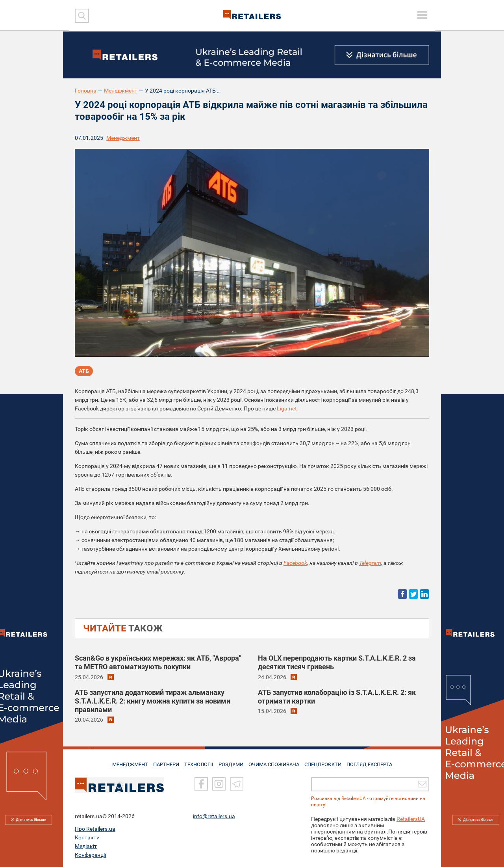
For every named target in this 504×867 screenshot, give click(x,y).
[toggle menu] (422, 15)
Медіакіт (86, 846)
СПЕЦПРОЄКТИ (327, 761)
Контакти (87, 837)
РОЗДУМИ (231, 761)
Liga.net (287, 408)
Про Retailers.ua (95, 829)
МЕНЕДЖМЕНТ (123, 761)
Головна (86, 91)
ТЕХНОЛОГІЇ (197, 761)
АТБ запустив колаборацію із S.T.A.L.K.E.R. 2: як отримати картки (337, 697)
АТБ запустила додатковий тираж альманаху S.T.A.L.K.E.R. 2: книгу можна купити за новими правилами (153, 701)
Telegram (370, 563)
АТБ (84, 372)
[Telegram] (237, 784)
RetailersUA (411, 819)
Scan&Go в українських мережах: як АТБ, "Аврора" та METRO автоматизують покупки (158, 662)
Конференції (90, 855)
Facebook (295, 563)
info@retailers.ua (214, 816)
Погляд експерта (376, 761)
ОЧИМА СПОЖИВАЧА (276, 761)
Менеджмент (121, 91)
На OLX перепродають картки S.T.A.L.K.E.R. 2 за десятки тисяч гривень (337, 662)
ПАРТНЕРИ (162, 761)
